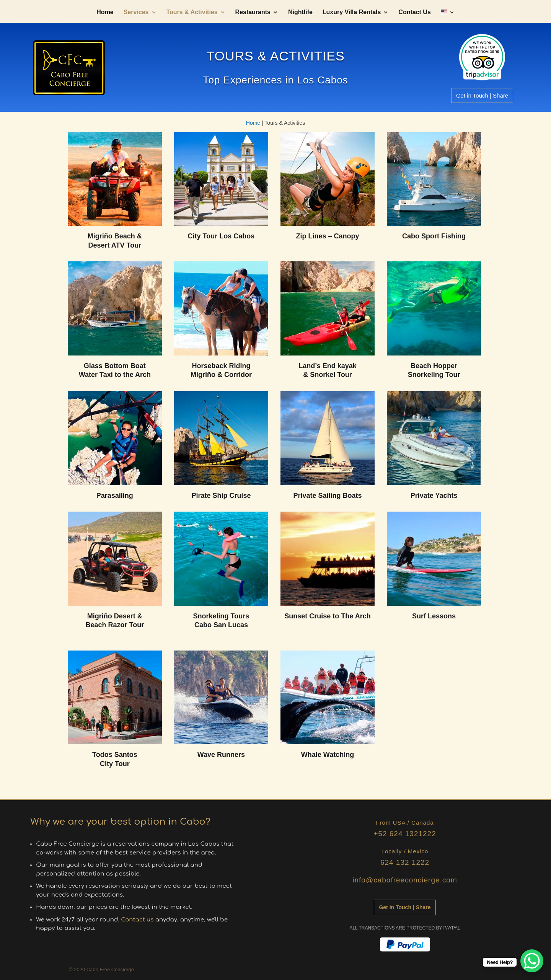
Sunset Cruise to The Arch (327, 616)
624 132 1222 (405, 862)
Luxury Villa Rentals (352, 12)
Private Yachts (434, 496)
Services (136, 12)
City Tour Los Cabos (221, 236)
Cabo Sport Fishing (434, 236)
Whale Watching (328, 755)
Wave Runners (221, 755)
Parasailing (115, 496)
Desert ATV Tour (115, 245)
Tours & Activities (192, 12)
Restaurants (253, 12)
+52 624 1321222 (405, 834)
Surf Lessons (434, 616)
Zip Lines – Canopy (327, 236)
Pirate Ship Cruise (221, 496)
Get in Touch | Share (482, 95)
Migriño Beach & (115, 236)
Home (105, 12)
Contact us (137, 920)
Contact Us (414, 12)
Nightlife (300, 12)
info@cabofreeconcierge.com (405, 880)
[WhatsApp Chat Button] (532, 961)
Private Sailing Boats (327, 496)
